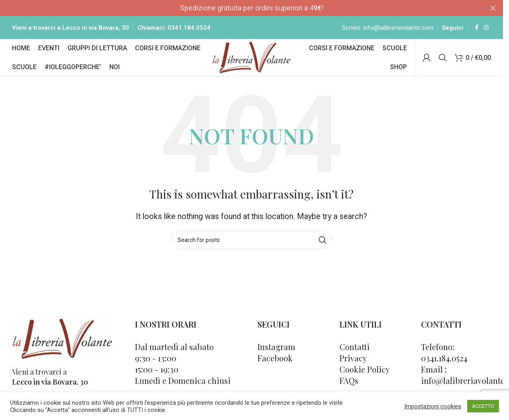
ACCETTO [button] (483, 406)
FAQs (349, 382)
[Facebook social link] (476, 28)
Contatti (355, 349)
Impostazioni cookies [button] (433, 406)
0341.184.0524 (189, 28)
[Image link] (62, 340)
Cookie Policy (365, 371)
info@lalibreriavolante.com (398, 28)
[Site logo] (252, 58)
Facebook (275, 360)
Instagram (276, 349)
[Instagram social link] (486, 28)
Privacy (353, 360)
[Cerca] (443, 59)
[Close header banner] (493, 8)
